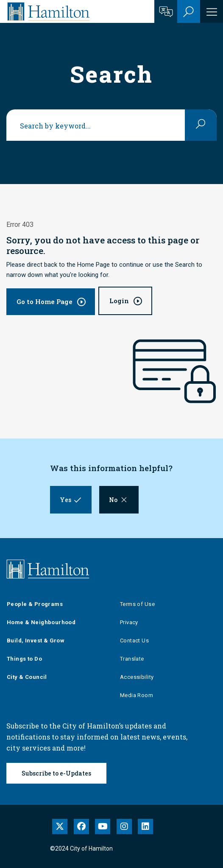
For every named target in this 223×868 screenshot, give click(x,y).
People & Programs (35, 604)
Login (119, 301)
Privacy (129, 622)
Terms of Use (137, 604)
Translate (132, 659)
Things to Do (24, 659)
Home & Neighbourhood (41, 622)
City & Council (27, 677)
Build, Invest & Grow (36, 641)
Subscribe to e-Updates (56, 773)
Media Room (137, 695)
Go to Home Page (45, 301)
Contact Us (134, 641)
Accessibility (137, 677)
